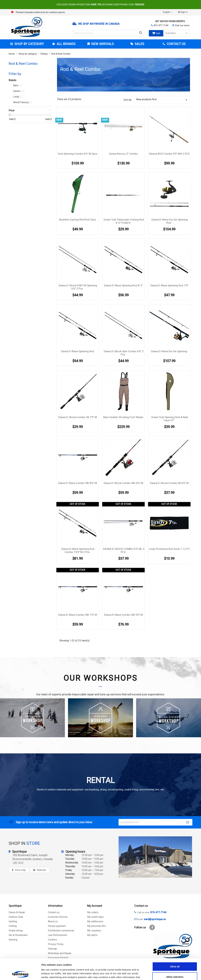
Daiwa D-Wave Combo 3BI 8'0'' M (78, 483)
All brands (66, 44)
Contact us (54, 912)
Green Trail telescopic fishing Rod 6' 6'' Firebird (124, 221)
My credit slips (95, 917)
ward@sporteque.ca (155, 919)
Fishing (13, 926)
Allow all (175, 947)
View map (20, 870)
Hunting (13, 921)
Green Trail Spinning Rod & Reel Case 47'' (170, 419)
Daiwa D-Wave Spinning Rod (78, 351)
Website (41, 870)
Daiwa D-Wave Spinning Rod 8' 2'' (123, 285)
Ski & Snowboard (18, 935)
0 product (177, 33)
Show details (165, 974)
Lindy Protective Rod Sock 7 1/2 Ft (169, 549)
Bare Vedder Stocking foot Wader (123, 417)
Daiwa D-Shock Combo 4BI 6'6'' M (123, 483)
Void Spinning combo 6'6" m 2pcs (77, 154)
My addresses (95, 921)
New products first (162, 100)
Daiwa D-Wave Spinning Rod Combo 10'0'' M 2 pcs (78, 550)
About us (53, 921)
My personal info (96, 926)
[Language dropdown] (168, 12)
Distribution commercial (61, 931)
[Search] (108, 33)
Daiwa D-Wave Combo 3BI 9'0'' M (123, 615)
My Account (95, 906)
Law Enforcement (57, 935)
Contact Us (176, 44)
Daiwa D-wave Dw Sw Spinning (169, 351)
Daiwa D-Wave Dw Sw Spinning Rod (170, 221)
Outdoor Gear (16, 917)
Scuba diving (16, 931)
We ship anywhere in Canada (99, 24)
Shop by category (29, 44)
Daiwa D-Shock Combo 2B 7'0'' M (78, 417)
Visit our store (182, 25)
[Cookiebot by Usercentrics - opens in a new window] (20, 974)
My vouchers (94, 931)
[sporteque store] (155, 857)
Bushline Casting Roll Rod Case (77, 220)
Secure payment (57, 926)
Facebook (152, 927)
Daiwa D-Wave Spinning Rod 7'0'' (169, 285)
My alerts (92, 935)
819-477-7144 (161, 25)
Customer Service (58, 917)
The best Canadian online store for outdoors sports (40, 12)
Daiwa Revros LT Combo (123, 154)
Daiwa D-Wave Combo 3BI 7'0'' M (78, 615)
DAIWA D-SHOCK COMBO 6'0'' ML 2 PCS (124, 550)
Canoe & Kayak (17, 912)
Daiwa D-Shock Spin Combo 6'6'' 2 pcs (124, 353)
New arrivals (102, 44)
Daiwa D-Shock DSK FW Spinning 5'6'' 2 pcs (78, 287)
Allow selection (175, 957)
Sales (139, 44)
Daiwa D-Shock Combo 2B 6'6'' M (169, 483)
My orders (93, 912)
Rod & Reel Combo (23, 64)
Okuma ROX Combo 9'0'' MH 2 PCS (169, 154)
